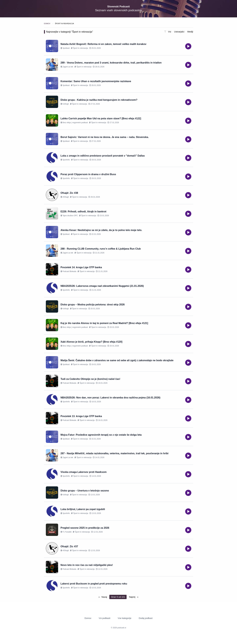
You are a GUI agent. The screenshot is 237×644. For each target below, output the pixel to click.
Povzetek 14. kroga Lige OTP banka (81, 267)
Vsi (170, 32)
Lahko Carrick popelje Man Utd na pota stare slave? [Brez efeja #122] (101, 118)
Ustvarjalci (179, 32)
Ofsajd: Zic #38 (69, 193)
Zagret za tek (67, 67)
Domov (47, 24)
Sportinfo (65, 160)
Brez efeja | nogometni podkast (74, 123)
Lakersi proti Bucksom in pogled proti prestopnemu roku (94, 584)
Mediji (190, 32)
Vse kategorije (124, 618)
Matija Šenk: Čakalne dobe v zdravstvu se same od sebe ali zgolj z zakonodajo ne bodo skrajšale (117, 360)
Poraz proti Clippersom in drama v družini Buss (88, 174)
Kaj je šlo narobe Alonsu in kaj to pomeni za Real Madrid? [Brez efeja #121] (104, 323)
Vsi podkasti (105, 618)
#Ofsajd (65, 197)
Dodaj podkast (146, 618)
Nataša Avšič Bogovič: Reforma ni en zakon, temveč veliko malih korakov (104, 44)
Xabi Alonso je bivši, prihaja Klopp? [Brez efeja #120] (92, 342)
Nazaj (104, 597)
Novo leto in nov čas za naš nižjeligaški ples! (87, 565)
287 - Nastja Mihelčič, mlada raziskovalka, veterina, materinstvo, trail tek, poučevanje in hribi (115, 453)
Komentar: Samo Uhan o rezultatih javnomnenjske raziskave (96, 81)
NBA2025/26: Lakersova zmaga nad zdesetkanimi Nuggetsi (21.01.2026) (102, 286)
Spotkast (65, 48)
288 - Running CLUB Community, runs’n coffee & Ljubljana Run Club (101, 249)
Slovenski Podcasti (119, 7)
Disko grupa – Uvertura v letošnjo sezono (85, 491)
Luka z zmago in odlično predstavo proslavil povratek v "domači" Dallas (103, 156)
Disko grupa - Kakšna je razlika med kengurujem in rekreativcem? (99, 100)
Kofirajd (65, 104)
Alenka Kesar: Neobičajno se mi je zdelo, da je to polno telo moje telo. (101, 230)
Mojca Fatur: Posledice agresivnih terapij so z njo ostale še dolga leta (101, 435)
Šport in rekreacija (79, 48)
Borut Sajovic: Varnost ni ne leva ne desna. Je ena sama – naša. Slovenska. (105, 137)
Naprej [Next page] (132, 597)
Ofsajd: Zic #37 (69, 546)
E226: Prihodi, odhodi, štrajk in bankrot (84, 212)
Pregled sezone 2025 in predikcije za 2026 (85, 528)
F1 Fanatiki (66, 532)
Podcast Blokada (68, 271)
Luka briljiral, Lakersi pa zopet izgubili (83, 509)
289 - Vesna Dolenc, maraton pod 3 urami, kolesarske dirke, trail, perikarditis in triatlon (111, 63)
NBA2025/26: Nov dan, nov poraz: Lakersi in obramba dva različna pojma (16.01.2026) (111, 398)
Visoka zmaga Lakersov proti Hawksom (84, 472)
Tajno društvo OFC (69, 216)
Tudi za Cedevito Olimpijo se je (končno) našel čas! (90, 379)
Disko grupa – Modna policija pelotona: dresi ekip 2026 (93, 305)
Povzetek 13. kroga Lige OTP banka (81, 416)
